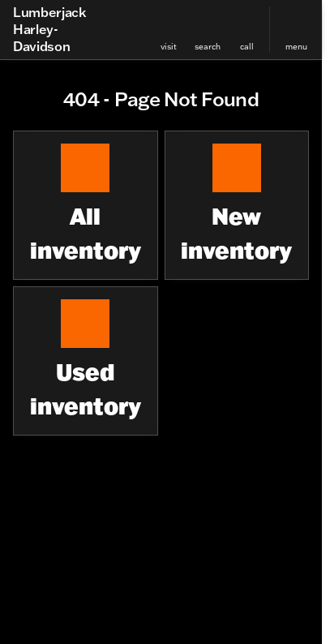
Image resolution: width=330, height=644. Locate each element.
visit (169, 47)
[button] (169, 30)
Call (247, 47)
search (208, 47)
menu (296, 47)
